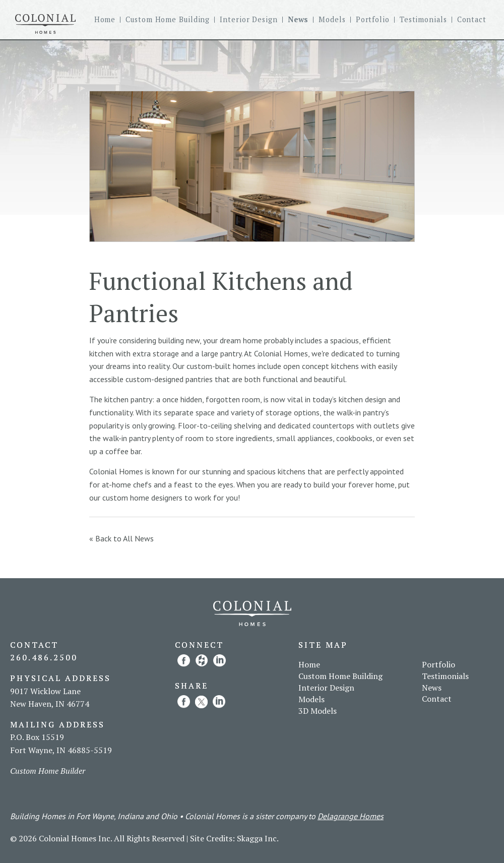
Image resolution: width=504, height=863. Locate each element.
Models (332, 20)
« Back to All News (121, 538)
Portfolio (373, 20)
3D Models (318, 711)
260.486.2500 (44, 657)
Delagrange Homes (351, 816)
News (298, 20)
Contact (472, 20)
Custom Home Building (168, 20)
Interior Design (249, 20)
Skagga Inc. (258, 838)
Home (105, 20)
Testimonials (423, 20)
